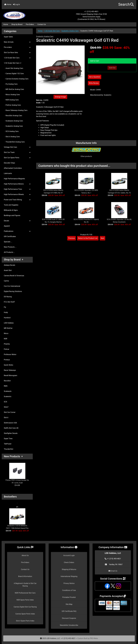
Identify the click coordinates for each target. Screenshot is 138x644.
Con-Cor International (12, 286)
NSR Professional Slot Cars (25, 593)
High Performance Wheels (17, 194)
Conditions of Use (69, 590)
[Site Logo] (24, 14)
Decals (17, 221)
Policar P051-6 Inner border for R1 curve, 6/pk (17, 473)
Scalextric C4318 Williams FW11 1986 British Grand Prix (17, 519)
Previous (72, 238)
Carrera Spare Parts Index (25, 614)
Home (8, 4)
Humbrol (7, 318)
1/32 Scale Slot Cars (52, 31)
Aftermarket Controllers (13, 168)
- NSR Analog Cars (11, 100)
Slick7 (6, 407)
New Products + (13, 456)
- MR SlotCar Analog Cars (14, 89)
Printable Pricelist (69, 597)
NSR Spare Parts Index (25, 600)
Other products (86, 156)
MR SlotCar (8, 328)
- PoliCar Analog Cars (12, 105)
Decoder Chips (9, 163)
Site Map (69, 604)
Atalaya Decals (10, 265)
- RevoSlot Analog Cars (13, 116)
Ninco (6, 333)
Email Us (113, 571)
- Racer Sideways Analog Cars (16, 110)
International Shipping (69, 576)
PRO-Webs (94, 638)
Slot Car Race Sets (17, 53)
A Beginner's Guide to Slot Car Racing (25, 585)
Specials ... (8, 242)
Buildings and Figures (12, 215)
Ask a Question (95, 77)
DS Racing (8, 297)
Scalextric (8, 396)
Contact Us (42, 24)
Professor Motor (10, 354)
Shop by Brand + (14, 260)
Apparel (7, 226)
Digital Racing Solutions (13, 291)
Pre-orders (17, 47)
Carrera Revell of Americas (14, 276)
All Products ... (9, 252)
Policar (6, 349)
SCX (5, 402)
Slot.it (6, 418)
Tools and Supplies (11, 205)
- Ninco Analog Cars (12, 95)
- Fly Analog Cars (11, 84)
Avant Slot (8, 270)
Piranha (7, 344)
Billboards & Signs (11, 210)
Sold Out (112, 68)
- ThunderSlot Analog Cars (14, 142)
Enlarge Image (60, 97)
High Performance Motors (17, 184)
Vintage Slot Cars (17, 147)
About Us (25, 555)
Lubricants (8, 173)
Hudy (6, 312)
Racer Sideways (10, 370)
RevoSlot (7, 381)
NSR (6, 339)
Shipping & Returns (69, 569)
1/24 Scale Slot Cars (17, 58)
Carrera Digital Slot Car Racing (25, 607)
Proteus (7, 360)
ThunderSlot (9, 449)
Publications (17, 231)
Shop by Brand (17, 24)
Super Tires (8, 439)
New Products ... (10, 247)
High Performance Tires (17, 189)
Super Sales (8, 37)
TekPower (8, 444)
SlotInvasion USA (10, 423)
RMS (6, 386)
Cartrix (6, 281)
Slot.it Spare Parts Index (25, 621)
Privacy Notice (69, 583)
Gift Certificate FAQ (69, 611)
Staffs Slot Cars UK (11, 428)
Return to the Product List (88, 238)
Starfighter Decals (11, 433)
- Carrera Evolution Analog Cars (16, 79)
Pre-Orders (30, 24)
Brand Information (25, 576)
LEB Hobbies (9, 323)
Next (103, 238)
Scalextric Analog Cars (70, 31)
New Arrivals (17, 42)
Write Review (94, 83)
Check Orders (69, 562)
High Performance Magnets (14, 179)
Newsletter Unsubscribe (69, 625)
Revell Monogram (11, 375)
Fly (5, 307)
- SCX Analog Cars (11, 131)
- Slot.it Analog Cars (12, 137)
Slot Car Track (17, 152)
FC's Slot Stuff (9, 302)
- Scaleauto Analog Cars (13, 121)
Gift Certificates (10, 236)
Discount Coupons (69, 618)
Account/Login (69, 555)
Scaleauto (8, 391)
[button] (126, 5)
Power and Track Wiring (17, 200)
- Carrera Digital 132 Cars (14, 74)
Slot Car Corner (10, 412)
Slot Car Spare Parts (17, 158)
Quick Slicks (8, 365)
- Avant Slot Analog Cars (13, 68)
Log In (16, 4)
